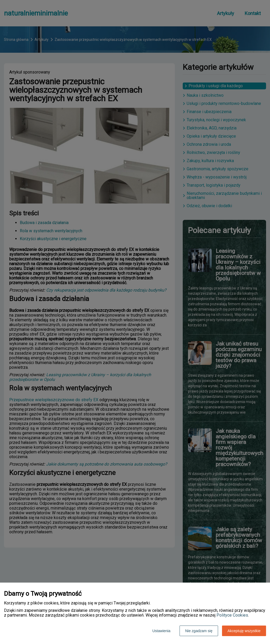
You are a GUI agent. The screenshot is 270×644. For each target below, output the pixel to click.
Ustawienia (161, 631)
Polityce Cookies (232, 615)
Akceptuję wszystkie (244, 631)
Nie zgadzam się (199, 631)
